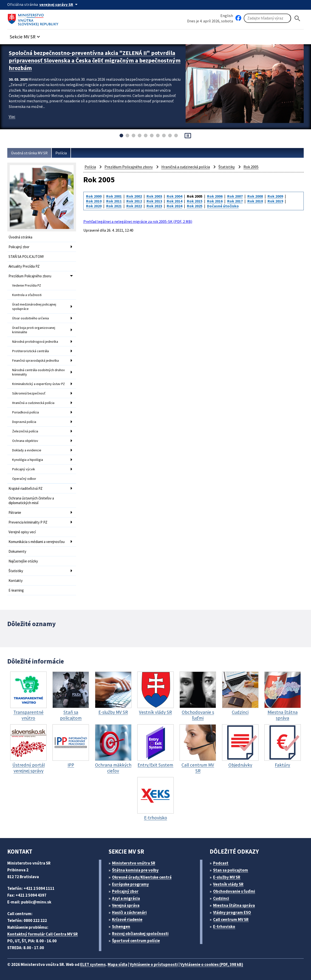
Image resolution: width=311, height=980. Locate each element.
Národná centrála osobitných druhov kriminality (39, 372)
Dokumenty (17, 551)
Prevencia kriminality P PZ (28, 522)
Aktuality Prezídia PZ (24, 266)
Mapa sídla (117, 964)
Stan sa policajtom (231, 870)
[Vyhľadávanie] (267, 18)
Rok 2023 (154, 206)
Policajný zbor (19, 247)
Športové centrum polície (136, 941)
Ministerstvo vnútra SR (134, 863)
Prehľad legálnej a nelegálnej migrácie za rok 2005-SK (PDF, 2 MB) (138, 221)
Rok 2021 (114, 206)
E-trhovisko (224, 927)
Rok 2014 (174, 201)
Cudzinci (221, 898)
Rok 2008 (255, 196)
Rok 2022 (134, 206)
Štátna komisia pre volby (135, 870)
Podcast (221, 863)
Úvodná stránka (20, 237)
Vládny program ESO (232, 912)
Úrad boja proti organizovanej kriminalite (34, 330)
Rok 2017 (235, 201)
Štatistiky (16, 571)
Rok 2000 (94, 196)
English (227, 16)
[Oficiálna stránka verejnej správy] (59, 4)
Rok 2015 (195, 201)
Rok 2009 (275, 196)
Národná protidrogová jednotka (35, 341)
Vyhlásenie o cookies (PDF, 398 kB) (212, 964)
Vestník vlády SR (228, 884)
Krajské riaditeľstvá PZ (26, 488)
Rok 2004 (174, 196)
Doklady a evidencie (27, 450)
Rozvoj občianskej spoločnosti (140, 934)
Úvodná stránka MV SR (29, 153)
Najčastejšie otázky (23, 561)
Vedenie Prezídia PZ (27, 285)
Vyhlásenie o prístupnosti (154, 964)
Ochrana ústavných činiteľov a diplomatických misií (31, 500)
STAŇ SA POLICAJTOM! (26, 257)
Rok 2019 (275, 201)
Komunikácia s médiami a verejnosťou (37, 542)
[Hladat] (297, 18)
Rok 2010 (94, 201)
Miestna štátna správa (234, 905)
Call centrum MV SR (231, 919)
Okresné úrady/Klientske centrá (142, 877)
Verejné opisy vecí (22, 532)
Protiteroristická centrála (30, 351)
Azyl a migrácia (126, 898)
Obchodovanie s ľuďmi (234, 891)
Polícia (61, 153)
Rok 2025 (195, 206)
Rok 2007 (235, 196)
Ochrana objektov (25, 441)
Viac (12, 116)
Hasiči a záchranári (129, 912)
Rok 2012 (134, 201)
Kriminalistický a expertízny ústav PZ (39, 384)
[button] (26, 35)
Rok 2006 (215, 196)
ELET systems (93, 964)
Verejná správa (126, 905)
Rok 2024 (174, 206)
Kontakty (16, 581)
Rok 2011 (114, 201)
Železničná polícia (25, 431)
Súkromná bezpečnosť (29, 393)
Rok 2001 (114, 196)
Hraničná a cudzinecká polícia (33, 403)
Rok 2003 (154, 196)
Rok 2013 (154, 201)
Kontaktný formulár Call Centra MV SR (43, 934)
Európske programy (130, 884)
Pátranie (15, 512)
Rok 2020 (94, 206)
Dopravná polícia (24, 422)
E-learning (16, 590)
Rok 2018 (255, 201)
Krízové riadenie (127, 919)
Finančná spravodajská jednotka (35, 360)
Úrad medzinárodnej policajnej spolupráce (34, 306)
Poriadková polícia (26, 412)
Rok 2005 (251, 167)
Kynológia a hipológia (28, 460)
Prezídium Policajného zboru (30, 276)
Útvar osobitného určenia (30, 318)
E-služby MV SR (227, 877)
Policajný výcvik (24, 469)
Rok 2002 (134, 196)
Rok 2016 (215, 201)
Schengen (121, 927)
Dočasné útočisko (223, 206)
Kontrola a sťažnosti (27, 295)
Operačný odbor (24, 479)
